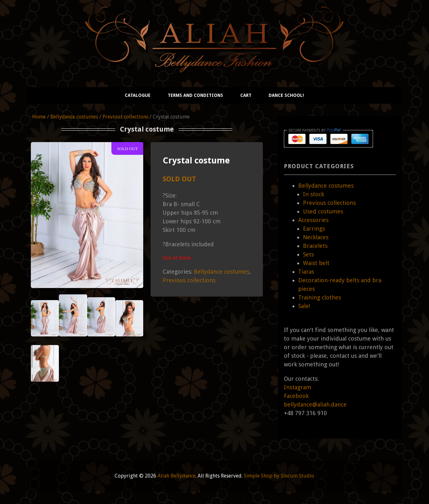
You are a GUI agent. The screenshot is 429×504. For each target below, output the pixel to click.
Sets (308, 254)
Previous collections (125, 117)
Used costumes (323, 211)
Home (39, 117)
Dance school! (286, 95)
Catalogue (138, 95)
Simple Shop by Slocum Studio (279, 476)
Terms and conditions (195, 95)
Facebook (296, 396)
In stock (313, 194)
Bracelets (315, 246)
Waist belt (316, 263)
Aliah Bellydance (176, 476)
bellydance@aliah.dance (315, 404)
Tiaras (306, 272)
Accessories (313, 220)
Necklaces (316, 237)
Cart (246, 95)
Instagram (298, 387)
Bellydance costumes (74, 117)
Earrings (314, 229)
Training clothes (320, 297)
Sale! (304, 306)
